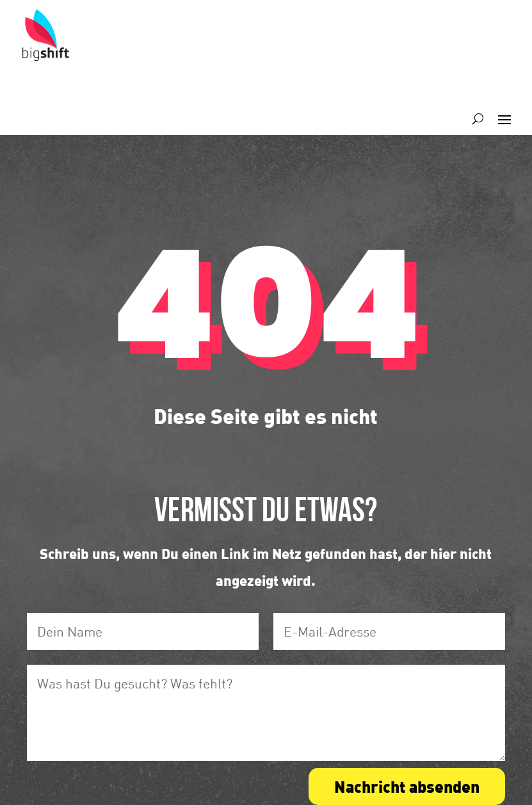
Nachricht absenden (407, 786)
